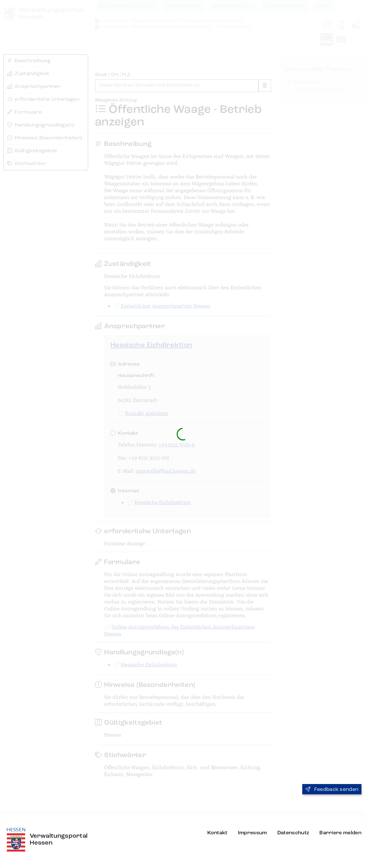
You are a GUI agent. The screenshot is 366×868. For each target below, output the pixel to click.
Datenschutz (293, 833)
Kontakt (217, 833)
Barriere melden (340, 833)
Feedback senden (332, 789)
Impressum (252, 833)
